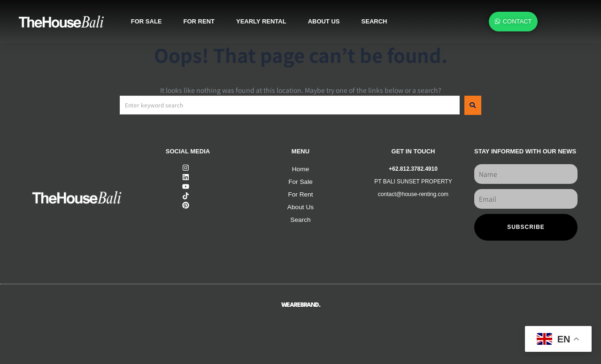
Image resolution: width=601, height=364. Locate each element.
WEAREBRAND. (301, 305)
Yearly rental (261, 21)
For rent (199, 21)
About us (324, 21)
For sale (146, 21)
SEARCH (374, 21)
